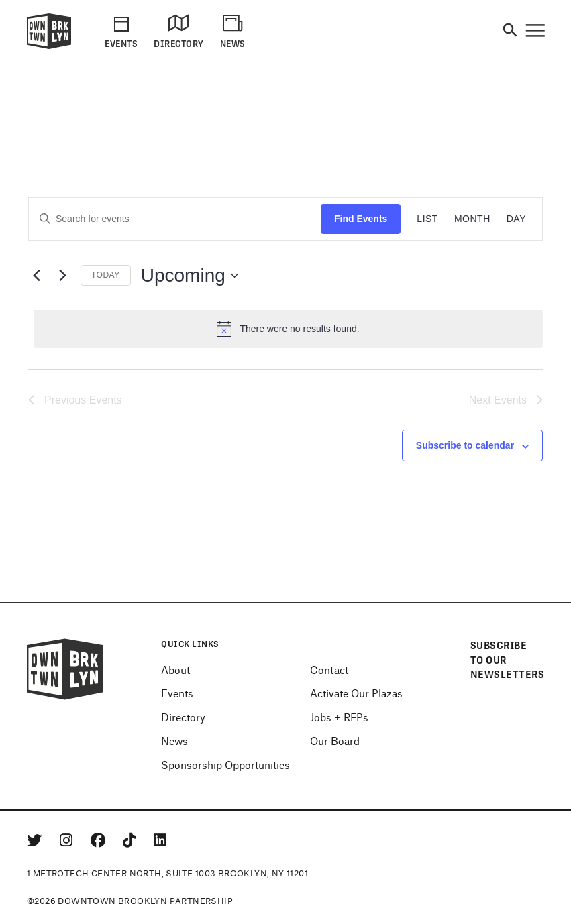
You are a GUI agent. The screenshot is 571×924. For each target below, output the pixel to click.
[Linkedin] (160, 840)
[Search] (510, 31)
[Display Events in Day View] (516, 219)
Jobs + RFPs (339, 717)
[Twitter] (37, 840)
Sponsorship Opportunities (225, 765)
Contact (329, 670)
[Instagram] (68, 840)
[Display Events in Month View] (472, 219)
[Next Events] (62, 276)
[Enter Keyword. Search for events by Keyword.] (175, 219)
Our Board (335, 741)
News (174, 741)
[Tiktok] (132, 840)
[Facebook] (100, 840)
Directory (183, 717)
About (175, 670)
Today (106, 275)
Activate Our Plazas (356, 693)
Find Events (361, 219)
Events (177, 693)
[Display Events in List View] (427, 219)
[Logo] (49, 47)
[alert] (288, 329)
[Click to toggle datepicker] (190, 276)
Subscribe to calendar (465, 445)
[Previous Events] (36, 276)
